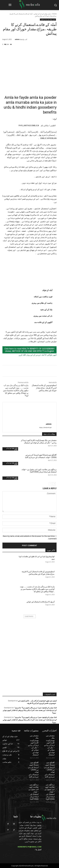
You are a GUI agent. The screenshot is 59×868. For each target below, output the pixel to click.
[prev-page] (50, 484)
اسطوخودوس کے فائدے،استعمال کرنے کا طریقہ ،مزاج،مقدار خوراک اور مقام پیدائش (44, 388)
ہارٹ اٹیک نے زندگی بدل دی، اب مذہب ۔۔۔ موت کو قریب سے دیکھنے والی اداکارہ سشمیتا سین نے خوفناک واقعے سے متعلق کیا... (37, 589)
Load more (29, 616)
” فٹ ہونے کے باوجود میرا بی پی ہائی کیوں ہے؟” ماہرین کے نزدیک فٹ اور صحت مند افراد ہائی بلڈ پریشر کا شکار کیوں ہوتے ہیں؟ (30, 710)
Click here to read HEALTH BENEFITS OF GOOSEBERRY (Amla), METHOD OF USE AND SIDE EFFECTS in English (29, 350)
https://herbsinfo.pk (45, 428)
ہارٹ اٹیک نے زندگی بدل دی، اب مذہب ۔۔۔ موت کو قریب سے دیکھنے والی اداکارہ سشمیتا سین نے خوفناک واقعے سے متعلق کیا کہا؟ (16, 390)
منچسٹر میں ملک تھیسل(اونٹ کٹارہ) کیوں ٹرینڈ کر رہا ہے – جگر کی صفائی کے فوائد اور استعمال (49, 745)
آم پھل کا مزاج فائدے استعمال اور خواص (41, 602)
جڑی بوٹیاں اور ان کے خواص (42, 14)
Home (54, 14)
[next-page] (54, 484)
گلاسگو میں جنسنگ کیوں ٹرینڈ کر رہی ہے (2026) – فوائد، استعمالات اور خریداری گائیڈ (49, 770)
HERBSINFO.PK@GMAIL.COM (29, 847)
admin (17, 39)
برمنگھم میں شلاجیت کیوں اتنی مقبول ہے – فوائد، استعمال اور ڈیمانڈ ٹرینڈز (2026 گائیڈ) (50, 792)
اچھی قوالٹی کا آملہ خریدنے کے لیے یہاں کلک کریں (38, 355)
